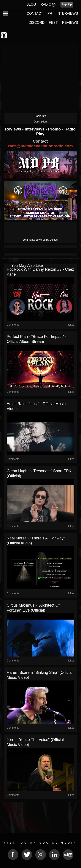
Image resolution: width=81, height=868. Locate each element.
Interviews (35, 129)
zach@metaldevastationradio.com (40, 146)
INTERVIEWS (67, 14)
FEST (53, 23)
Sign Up (67, 5)
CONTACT (35, 14)
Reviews (14, 129)
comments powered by (40, 240)
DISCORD (37, 23)
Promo (55, 129)
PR (50, 14)
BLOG (31, 4)
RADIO (46, 4)
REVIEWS (70, 23)
